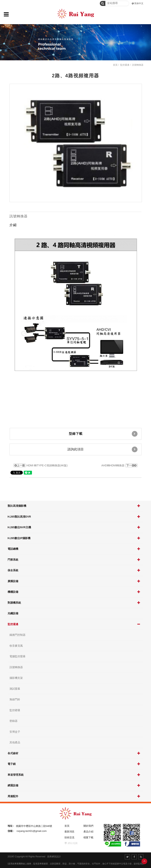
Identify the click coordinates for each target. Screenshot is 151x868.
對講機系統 (14, 603)
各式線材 (13, 753)
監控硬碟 (15, 710)
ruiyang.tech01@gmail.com (32, 831)
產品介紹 (88, 832)
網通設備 (13, 785)
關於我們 (88, 826)
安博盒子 (15, 732)
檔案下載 (88, 837)
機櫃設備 (13, 592)
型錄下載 (103, 434)
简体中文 (139, 3)
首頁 (115, 65)
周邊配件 (13, 796)
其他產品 (15, 742)
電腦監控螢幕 (17, 656)
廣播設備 (13, 581)
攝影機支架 (16, 678)
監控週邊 (13, 624)
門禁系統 (13, 560)
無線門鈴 (15, 699)
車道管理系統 (16, 775)
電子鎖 (12, 764)
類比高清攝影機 (17, 506)
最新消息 (69, 832)
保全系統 (13, 570)
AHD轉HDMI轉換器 (120, 465)
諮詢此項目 (103, 449)
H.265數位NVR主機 (19, 527)
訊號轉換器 (16, 667)
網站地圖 (73, 843)
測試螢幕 (15, 689)
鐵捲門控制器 (17, 635)
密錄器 (14, 721)
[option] (76, 143)
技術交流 (69, 837)
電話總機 (13, 549)
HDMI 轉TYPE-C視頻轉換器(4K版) (40, 465)
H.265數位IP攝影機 (19, 538)
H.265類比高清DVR (19, 517)
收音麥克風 (16, 646)
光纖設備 (13, 613)
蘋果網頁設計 (54, 857)
